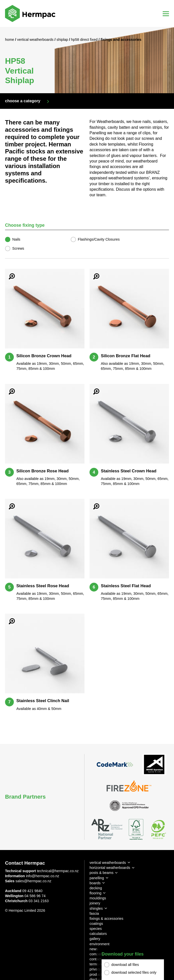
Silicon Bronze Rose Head (42, 471)
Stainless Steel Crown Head (129, 471)
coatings (96, 924)
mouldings (98, 898)
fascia (94, 913)
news (94, 949)
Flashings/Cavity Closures (99, 239)
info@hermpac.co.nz (42, 876)
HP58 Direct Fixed (85, 40)
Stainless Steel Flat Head (126, 586)
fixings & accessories (106, 919)
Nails (16, 239)
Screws (18, 248)
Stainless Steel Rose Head (43, 586)
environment (99, 944)
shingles (96, 908)
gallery (95, 939)
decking (96, 888)
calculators (98, 934)
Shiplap (63, 40)
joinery (95, 903)
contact (95, 959)
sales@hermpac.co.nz (34, 881)
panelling (97, 878)
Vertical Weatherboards (36, 40)
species (96, 929)
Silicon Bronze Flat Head (126, 356)
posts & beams (101, 873)
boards (95, 883)
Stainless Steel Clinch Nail (43, 701)
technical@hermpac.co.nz (58, 871)
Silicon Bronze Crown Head (44, 356)
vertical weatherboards (108, 863)
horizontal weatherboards (110, 868)
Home (10, 40)
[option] (87, 60)
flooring (95, 893)
